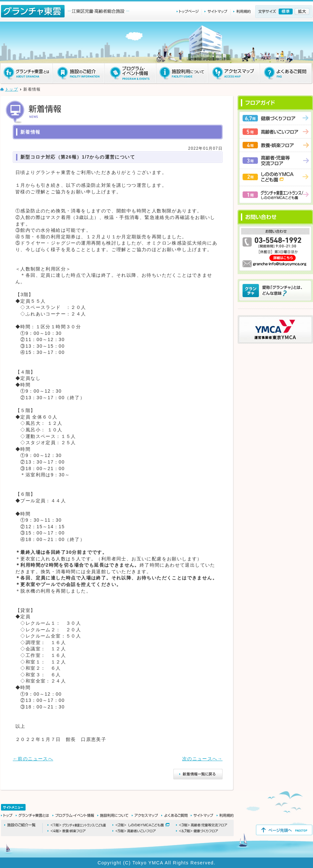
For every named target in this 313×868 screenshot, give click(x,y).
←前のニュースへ (33, 759)
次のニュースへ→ (202, 759)
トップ (11, 89)
